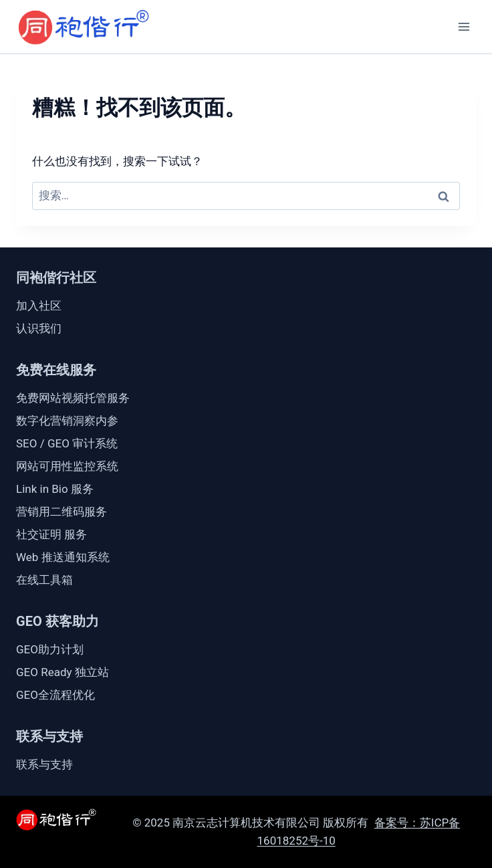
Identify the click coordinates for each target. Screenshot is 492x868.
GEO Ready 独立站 (63, 672)
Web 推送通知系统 (63, 557)
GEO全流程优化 (55, 695)
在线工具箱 (44, 580)
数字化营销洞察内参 (67, 421)
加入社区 (39, 306)
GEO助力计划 (50, 649)
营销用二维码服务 (61, 512)
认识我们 (39, 328)
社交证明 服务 (51, 534)
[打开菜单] (464, 26)
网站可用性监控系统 (67, 466)
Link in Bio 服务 (55, 489)
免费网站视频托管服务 (73, 398)
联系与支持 (44, 764)
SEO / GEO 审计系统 (67, 443)
